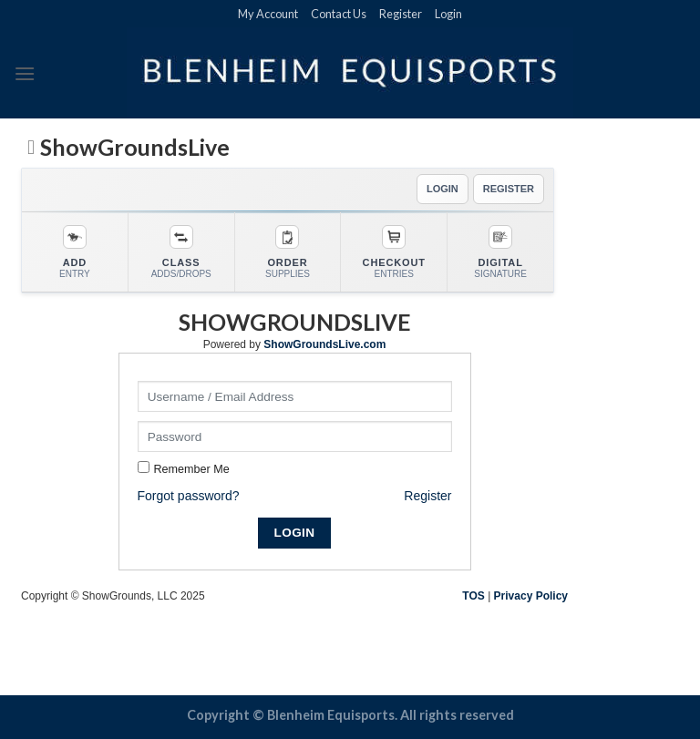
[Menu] (25, 73)
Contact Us (339, 14)
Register (401, 14)
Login (448, 14)
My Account (268, 14)
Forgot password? (189, 496)
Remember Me (192, 469)
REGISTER (509, 189)
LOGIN (443, 189)
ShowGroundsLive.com (324, 344)
